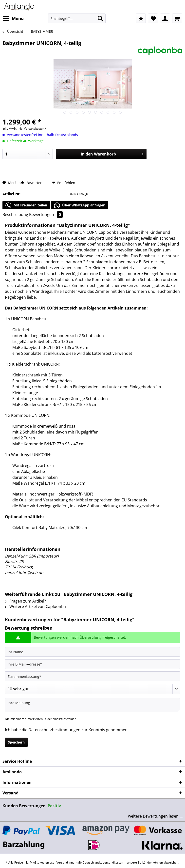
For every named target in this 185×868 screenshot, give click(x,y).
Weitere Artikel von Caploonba (35, 606)
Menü (13, 18)
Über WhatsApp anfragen (80, 205)
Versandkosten (113, 862)
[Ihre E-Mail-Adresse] (92, 664)
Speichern (16, 742)
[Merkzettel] (153, 18)
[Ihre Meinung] (92, 705)
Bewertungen (46, 215)
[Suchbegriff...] (77, 18)
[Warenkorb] (177, 18)
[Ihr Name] (92, 652)
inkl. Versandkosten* (32, 129)
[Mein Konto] (165, 18)
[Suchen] (100, 18)
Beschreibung (15, 215)
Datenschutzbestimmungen (54, 730)
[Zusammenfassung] (92, 676)
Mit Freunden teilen (26, 205)
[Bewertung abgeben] (92, 689)
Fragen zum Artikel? (25, 601)
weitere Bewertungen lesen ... (155, 816)
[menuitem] (13, 18)
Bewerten (32, 183)
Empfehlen (64, 183)
